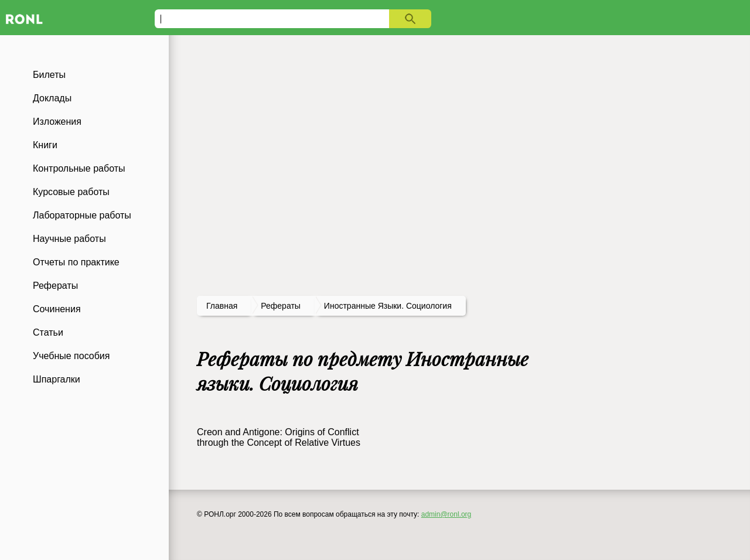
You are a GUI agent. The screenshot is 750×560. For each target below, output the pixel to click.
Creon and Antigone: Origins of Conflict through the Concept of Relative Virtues (279, 437)
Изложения (57, 122)
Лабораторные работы (82, 215)
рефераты (281, 306)
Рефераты (55, 286)
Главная (222, 306)
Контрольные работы (79, 168)
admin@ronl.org (446, 514)
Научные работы (69, 239)
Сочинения (57, 309)
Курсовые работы (71, 192)
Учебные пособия (71, 356)
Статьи (48, 332)
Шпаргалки (57, 379)
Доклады (52, 98)
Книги (45, 145)
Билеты (49, 75)
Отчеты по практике (76, 262)
